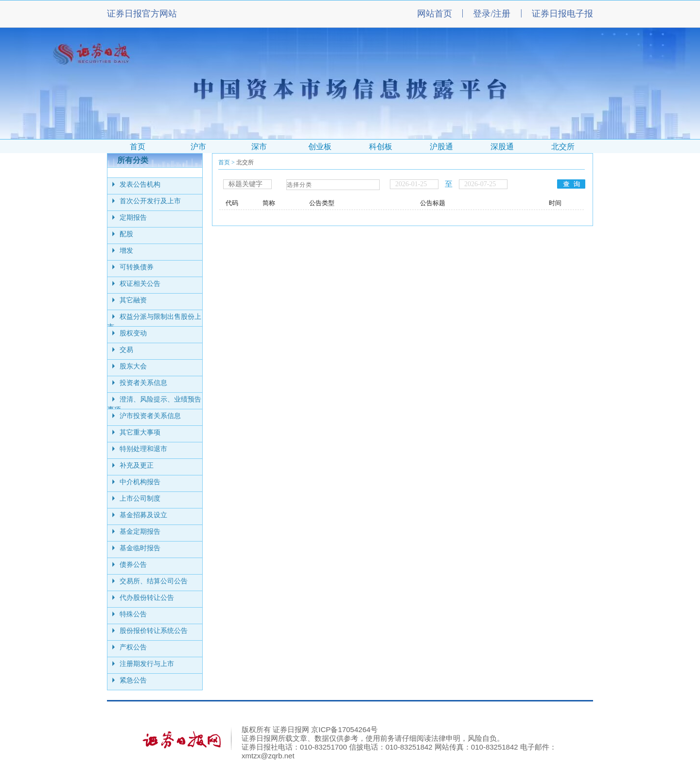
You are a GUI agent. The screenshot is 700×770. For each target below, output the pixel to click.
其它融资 (133, 300)
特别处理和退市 (143, 449)
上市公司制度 (140, 499)
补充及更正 (137, 465)
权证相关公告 (140, 284)
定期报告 (133, 218)
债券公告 (133, 565)
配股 (126, 234)
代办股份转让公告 (147, 598)
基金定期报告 (140, 532)
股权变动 (133, 333)
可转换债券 (137, 267)
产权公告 (133, 647)
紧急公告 (133, 680)
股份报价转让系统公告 (154, 631)
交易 (126, 350)
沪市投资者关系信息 (150, 416)
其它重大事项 (140, 432)
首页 (224, 162)
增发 (126, 251)
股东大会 (133, 366)
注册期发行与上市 (147, 664)
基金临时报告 (140, 548)
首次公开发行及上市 (150, 201)
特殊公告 (133, 614)
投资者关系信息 (143, 383)
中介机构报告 (140, 482)
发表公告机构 (140, 184)
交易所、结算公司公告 (154, 581)
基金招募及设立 (143, 515)
